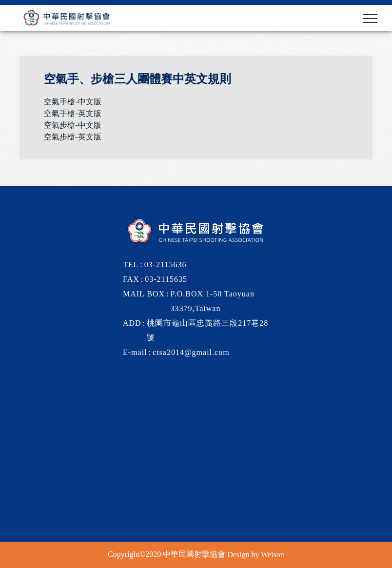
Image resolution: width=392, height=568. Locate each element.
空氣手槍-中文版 (72, 102)
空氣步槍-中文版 (72, 125)
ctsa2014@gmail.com (191, 352)
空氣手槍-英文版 (72, 113)
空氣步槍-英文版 (72, 137)
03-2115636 (166, 264)
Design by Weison (256, 555)
